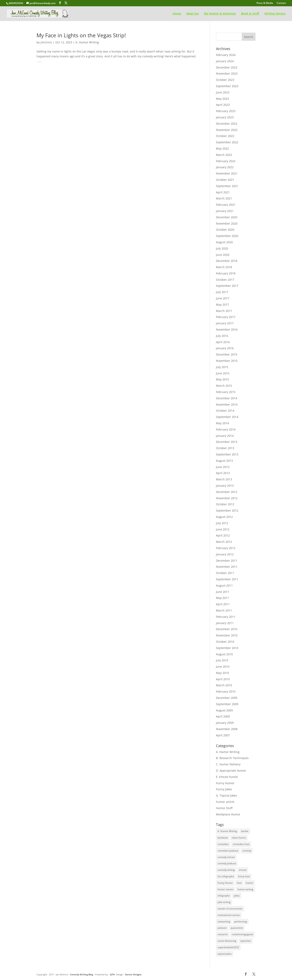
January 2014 (225, 436)
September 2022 (227, 142)
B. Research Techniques (232, 758)
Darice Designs (133, 974)
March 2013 (224, 479)
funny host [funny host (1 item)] (244, 876)
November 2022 (227, 130)
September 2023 (227, 86)
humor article (225, 802)
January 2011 (225, 623)
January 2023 (225, 117)
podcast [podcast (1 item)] (222, 928)
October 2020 (225, 230)
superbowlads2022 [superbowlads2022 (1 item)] (228, 947)
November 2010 (227, 635)
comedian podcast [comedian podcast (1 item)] (228, 851)
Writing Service (275, 14)
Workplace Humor (228, 814)
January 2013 (225, 486)
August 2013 (224, 461)
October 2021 (225, 180)
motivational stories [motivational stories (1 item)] (229, 915)
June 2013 (223, 467)
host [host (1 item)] (239, 883)
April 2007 (223, 735)
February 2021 (226, 205)
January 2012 (225, 554)
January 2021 (225, 211)
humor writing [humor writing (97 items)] (245, 889)
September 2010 (227, 648)
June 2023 (223, 92)
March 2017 (224, 311)
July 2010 (222, 660)
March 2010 (224, 685)
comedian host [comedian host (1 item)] (241, 844)
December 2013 (227, 442)
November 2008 (227, 729)
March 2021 (224, 198)
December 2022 (227, 124)
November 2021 (227, 173)
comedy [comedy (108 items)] (247, 851)
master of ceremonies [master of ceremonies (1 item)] (230, 909)
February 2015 (226, 392)
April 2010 (223, 679)
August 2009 (224, 710)
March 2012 (224, 542)
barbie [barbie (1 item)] (245, 831)
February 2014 (226, 429)
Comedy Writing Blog (82, 974)
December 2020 (227, 217)
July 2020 (222, 248)
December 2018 (227, 261)
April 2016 (223, 342)
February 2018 (226, 273)
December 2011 (227, 561)
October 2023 (225, 80)
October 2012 (225, 504)
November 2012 (227, 498)
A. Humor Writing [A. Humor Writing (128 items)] (227, 831)
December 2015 (227, 354)
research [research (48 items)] (223, 934)
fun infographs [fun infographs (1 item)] (226, 876)
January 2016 (225, 348)
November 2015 (227, 361)
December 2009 (227, 698)
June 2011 (223, 592)
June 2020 (223, 255)
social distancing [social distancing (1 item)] (227, 941)
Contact (281, 3)
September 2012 (227, 510)
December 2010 (227, 629)
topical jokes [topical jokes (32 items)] (225, 954)
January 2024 (225, 61)
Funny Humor (225, 783)
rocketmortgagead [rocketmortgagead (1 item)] (242, 934)
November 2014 (227, 404)
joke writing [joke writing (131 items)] (224, 902)
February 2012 (226, 548)
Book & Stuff (250, 14)
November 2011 (227, 567)
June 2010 (223, 667)
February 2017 (226, 317)
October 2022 (225, 136)
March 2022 (224, 155)
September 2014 (227, 417)
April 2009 (223, 716)
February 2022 (226, 161)
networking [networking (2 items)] (224, 922)
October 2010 (225, 642)
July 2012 (222, 523)
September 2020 (227, 236)
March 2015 (224, 386)
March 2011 (224, 610)
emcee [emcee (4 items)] (243, 870)
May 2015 (222, 379)
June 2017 (223, 298)
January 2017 (225, 323)
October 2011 (225, 573)
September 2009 (227, 704)
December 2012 (227, 492)
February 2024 (226, 55)
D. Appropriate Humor (231, 771)
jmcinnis (46, 42)
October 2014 (225, 411)
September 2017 (227, 286)
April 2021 (223, 192)
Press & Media (265, 3)
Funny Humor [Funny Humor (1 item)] (225, 883)
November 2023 (227, 73)
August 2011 (224, 585)
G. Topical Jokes (227, 795)
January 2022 (225, 167)
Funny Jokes (224, 789)
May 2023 (222, 99)
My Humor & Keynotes (220, 14)
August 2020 (224, 242)
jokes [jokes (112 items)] (237, 896)
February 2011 (226, 617)
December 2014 (227, 398)
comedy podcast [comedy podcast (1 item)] (227, 863)
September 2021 (227, 186)
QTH (112, 974)
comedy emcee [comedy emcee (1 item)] (226, 857)
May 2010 (222, 673)
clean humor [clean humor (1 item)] (239, 838)
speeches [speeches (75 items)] (246, 941)
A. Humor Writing (87, 42)
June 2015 (223, 373)
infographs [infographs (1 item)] (224, 896)
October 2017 (225, 280)
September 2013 (227, 454)
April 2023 (223, 105)
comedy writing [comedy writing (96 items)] (226, 870)
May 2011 (222, 598)
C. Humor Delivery (228, 764)
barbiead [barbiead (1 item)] (223, 838)
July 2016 (222, 336)
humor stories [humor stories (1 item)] (225, 889)
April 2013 (223, 473)
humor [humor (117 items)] (250, 883)
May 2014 (222, 423)
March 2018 (224, 267)
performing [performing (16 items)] (241, 922)
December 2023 (227, 67)
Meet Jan (193, 14)
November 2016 (227, 329)
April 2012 (223, 535)
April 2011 (223, 604)
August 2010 (224, 654)
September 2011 (227, 579)
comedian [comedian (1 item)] (223, 844)
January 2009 (225, 723)
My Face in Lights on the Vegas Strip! (81, 35)
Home (177, 14)
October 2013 (225, 448)
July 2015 (222, 367)
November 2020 (227, 223)
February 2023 (226, 111)
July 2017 (222, 292)
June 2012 (223, 529)
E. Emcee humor (227, 777)
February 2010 (226, 691)
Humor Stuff (224, 808)
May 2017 (222, 305)
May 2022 (222, 148)
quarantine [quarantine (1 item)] (237, 928)
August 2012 (224, 517)
